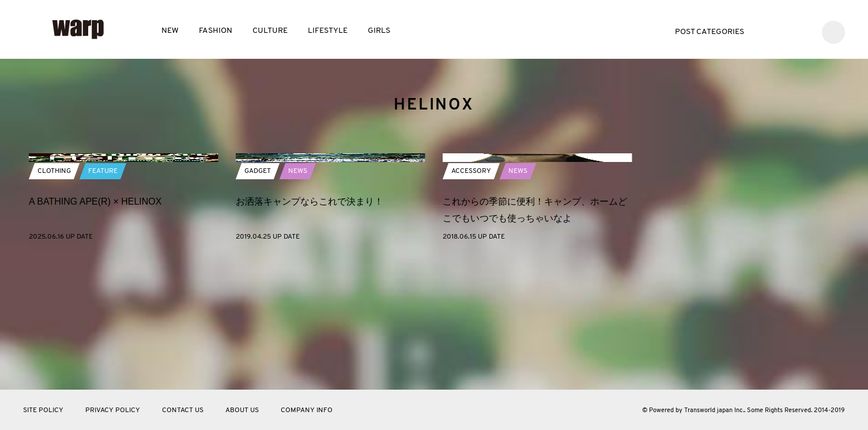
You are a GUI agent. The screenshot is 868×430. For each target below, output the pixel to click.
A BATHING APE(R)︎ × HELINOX (95, 329)
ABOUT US (242, 410)
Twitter (768, 31)
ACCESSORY (471, 299)
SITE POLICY (43, 410)
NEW (170, 31)
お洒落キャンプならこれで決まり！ (310, 329)
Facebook (785, 31)
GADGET (258, 299)
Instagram (803, 31)
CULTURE (270, 31)
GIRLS (379, 31)
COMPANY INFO (307, 410)
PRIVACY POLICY (113, 410)
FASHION (216, 31)
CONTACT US (183, 410)
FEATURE (103, 299)
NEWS (298, 299)
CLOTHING (54, 299)
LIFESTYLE (328, 31)
